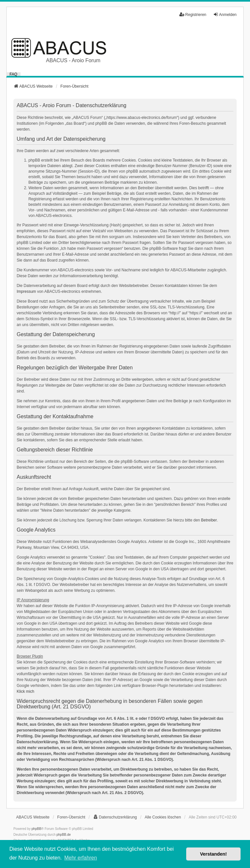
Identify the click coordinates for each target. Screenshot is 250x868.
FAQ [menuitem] (13, 74)
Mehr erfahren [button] (81, 858)
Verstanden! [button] (214, 854)
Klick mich (25, 691)
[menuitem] (115, 817)
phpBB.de (64, 835)
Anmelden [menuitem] (225, 14)
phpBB (36, 829)
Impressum (26, 292)
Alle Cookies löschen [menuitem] (163, 817)
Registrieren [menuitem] (193, 14)
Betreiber (209, 520)
